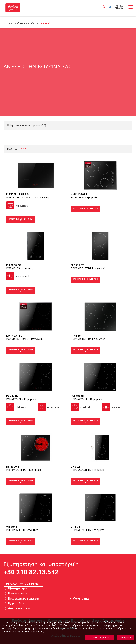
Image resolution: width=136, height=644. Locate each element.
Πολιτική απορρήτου (100, 637)
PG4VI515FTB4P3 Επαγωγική (24, 339)
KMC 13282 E (79, 194)
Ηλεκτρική (45, 23)
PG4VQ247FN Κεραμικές (21, 399)
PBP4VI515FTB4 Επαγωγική (88, 339)
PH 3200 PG (14, 265)
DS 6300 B (13, 466)
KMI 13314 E (14, 336)
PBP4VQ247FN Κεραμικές (87, 399)
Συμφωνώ (126, 637)
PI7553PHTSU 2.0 (17, 194)
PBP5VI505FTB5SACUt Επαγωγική (27, 197)
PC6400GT (13, 396)
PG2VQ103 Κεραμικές (20, 268)
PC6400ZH (77, 396)
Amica (12, 8)
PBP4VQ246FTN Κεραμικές (87, 530)
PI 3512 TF (77, 265)
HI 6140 (76, 336)
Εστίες (32, 23)
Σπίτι (7, 23)
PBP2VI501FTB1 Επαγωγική (88, 268)
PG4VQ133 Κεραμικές (84, 197)
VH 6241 (76, 527)
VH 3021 (76, 466)
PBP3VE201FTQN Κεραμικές (24, 470)
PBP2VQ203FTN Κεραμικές (87, 470)
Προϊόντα (19, 23)
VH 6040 (12, 527)
